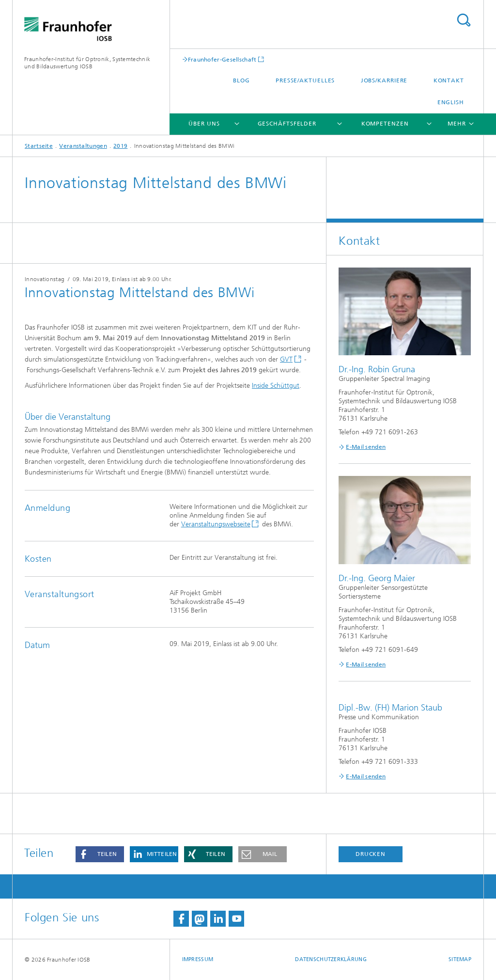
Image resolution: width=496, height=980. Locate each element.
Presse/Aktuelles (305, 80)
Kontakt (449, 80)
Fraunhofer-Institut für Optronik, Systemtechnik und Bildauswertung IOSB (87, 63)
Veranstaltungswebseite (216, 524)
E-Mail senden (366, 447)
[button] (100, 854)
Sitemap (460, 959)
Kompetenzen (385, 124)
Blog (241, 80)
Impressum (198, 959)
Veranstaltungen (83, 146)
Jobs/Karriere (384, 80)
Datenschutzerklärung (331, 959)
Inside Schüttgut (276, 386)
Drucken (371, 854)
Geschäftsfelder (287, 124)
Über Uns (204, 124)
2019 (120, 146)
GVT (286, 359)
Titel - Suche (464, 20)
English (451, 102)
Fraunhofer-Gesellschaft (222, 59)
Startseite (39, 146)
